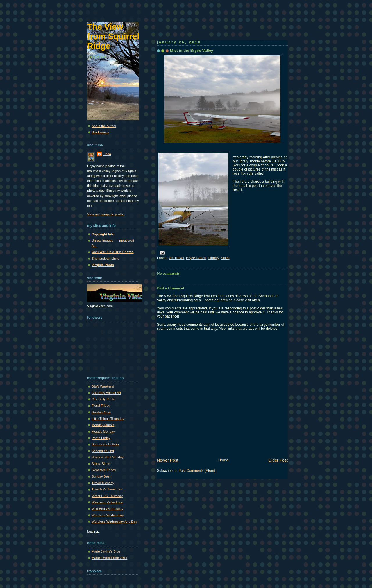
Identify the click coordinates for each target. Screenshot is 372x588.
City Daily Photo (103, 399)
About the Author (104, 126)
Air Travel (177, 258)
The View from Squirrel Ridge (113, 36)
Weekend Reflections (107, 502)
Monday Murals (103, 425)
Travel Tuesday (103, 483)
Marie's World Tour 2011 (109, 558)
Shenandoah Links (105, 259)
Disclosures (100, 132)
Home (223, 460)
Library (214, 258)
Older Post (278, 460)
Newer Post (168, 460)
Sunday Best (101, 476)
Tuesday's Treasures (107, 489)
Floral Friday (101, 406)
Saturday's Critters (105, 444)
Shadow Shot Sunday (108, 457)
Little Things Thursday (108, 419)
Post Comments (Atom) (197, 471)
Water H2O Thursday (107, 496)
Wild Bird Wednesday (107, 509)
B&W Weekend (103, 386)
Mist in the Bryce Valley (192, 50)
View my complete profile (106, 214)
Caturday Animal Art (106, 393)
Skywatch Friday (104, 470)
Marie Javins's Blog (106, 551)
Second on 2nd (103, 451)
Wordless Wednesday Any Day (114, 521)
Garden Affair (101, 412)
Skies (225, 258)
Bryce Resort (196, 258)
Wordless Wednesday (108, 515)
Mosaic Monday (103, 431)
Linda (107, 154)
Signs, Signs (101, 464)
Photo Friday (101, 438)
